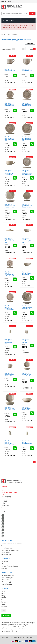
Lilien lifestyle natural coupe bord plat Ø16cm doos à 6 (27, 206)
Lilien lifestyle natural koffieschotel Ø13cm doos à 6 (9, 308)
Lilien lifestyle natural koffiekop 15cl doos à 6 (27, 273)
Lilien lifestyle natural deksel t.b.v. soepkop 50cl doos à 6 (10, 240)
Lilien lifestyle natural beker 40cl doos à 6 (27, 71)
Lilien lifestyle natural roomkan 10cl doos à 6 (9, 375)
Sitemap (4, 568)
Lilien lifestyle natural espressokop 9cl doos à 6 (26, 240)
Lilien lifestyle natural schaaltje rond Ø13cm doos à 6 (27, 375)
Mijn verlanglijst (7, 582)
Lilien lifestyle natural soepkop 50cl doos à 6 (26, 408)
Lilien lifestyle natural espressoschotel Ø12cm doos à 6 (9, 274)
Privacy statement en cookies (12, 544)
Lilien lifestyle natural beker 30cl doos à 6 (10, 71)
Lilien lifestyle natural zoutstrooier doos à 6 (27, 443)
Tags (9, 34)
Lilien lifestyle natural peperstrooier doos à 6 (8, 342)
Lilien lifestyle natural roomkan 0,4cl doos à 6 (26, 341)
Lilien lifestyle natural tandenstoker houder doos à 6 (9, 443)
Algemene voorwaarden (10, 564)
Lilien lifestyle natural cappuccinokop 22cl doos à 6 (9, 173)
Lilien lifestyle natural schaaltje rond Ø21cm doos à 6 (10, 409)
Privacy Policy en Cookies (10, 566)
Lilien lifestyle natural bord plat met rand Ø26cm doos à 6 (26, 105)
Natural (15, 34)
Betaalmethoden (7, 548)
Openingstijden (7, 554)
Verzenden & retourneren (10, 550)
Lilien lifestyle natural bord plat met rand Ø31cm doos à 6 (26, 139)
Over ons (5, 562)
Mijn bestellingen (7, 578)
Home (3, 34)
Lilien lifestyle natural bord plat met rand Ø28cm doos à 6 (9, 139)
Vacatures (5, 546)
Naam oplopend (7, 49)
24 (18, 49)
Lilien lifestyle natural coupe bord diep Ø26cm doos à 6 (10, 206)
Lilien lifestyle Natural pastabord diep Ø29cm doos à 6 (27, 308)
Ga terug (30, 43)
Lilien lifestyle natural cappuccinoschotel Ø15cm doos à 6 (27, 173)
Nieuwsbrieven (7, 584)
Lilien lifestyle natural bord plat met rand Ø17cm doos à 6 (9, 105)
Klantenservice (7, 552)
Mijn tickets (5, 580)
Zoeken (32, 14)
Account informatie (8, 575)
